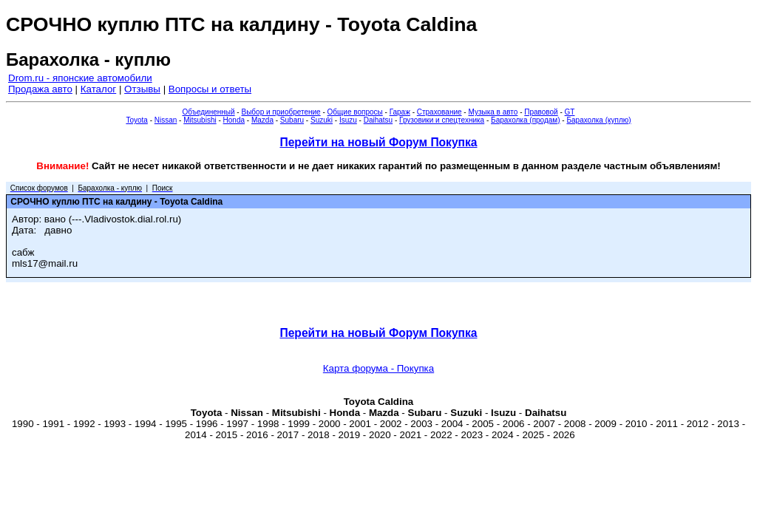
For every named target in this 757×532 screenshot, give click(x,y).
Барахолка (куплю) (598, 120)
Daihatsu (378, 120)
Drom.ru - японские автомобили (80, 78)
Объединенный (209, 112)
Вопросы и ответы (210, 89)
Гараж (400, 112)
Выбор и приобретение (281, 112)
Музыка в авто (493, 112)
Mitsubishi (200, 120)
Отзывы (142, 89)
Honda (234, 120)
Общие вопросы (355, 112)
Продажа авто (40, 89)
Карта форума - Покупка (378, 368)
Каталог (98, 89)
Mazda (262, 120)
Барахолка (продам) (526, 120)
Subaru (292, 120)
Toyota (136, 120)
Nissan (166, 120)
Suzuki (322, 120)
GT (570, 112)
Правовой (541, 112)
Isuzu (348, 120)
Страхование (439, 112)
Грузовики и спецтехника (442, 120)
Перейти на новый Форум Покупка (378, 142)
